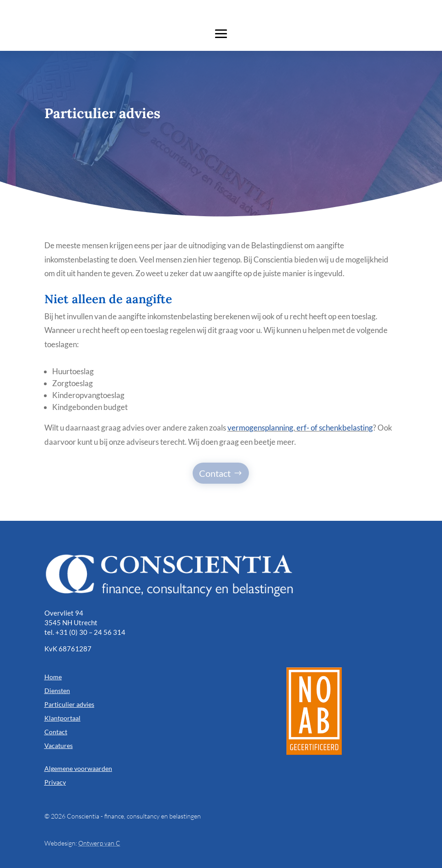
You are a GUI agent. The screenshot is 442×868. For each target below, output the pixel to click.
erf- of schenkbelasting (335, 428)
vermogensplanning (260, 428)
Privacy (55, 782)
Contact (215, 473)
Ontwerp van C (99, 843)
